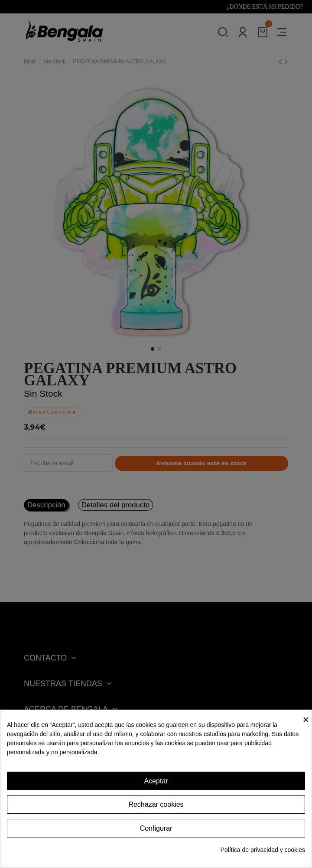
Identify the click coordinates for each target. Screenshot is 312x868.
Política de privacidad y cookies (263, 850)
